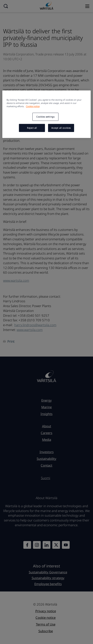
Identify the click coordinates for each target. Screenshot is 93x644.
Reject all (32, 128)
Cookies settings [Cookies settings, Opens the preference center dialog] (45, 117)
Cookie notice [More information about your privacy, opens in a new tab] (33, 106)
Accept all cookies (61, 128)
